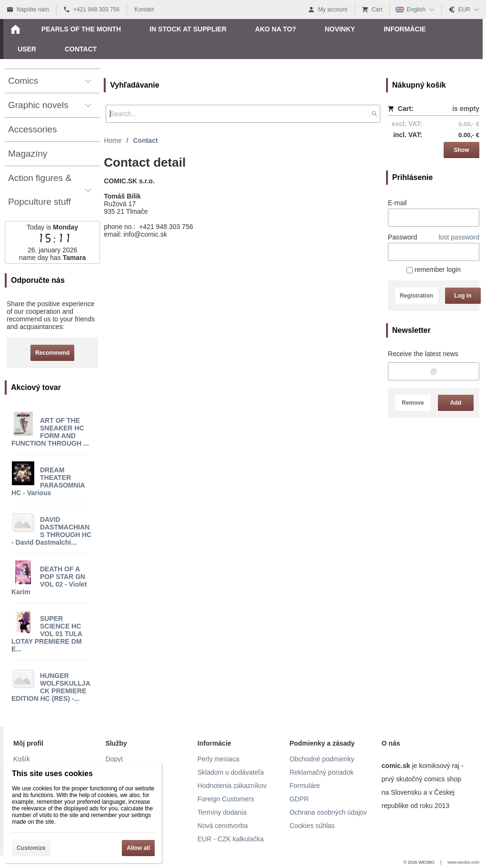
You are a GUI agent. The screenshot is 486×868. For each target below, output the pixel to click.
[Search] (374, 114)
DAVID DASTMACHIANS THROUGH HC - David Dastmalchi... (51, 531)
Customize (31, 848)
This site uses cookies (52, 773)
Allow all (138, 848)
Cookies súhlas (312, 826)
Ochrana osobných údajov (328, 812)
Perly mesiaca (218, 759)
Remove (413, 403)
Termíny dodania (222, 812)
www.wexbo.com (463, 862)
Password (402, 237)
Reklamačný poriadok (322, 772)
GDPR (299, 799)
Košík (22, 759)
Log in (463, 296)
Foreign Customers (226, 799)
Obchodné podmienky (322, 759)
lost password (459, 237)
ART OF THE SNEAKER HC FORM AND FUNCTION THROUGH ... (50, 432)
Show (462, 150)
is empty (466, 109)
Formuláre (305, 786)
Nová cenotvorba (223, 826)
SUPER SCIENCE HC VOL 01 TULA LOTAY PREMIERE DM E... (47, 634)
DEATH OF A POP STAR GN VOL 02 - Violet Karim (49, 580)
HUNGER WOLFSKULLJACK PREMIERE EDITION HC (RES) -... (51, 687)
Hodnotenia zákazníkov (232, 786)
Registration (417, 296)
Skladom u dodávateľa (231, 772)
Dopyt (114, 759)
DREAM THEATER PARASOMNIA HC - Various (48, 481)
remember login (434, 269)
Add (456, 403)
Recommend (52, 353)
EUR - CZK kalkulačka (231, 839)
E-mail (397, 203)
